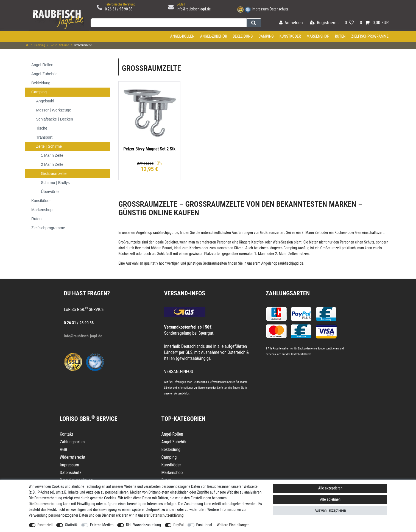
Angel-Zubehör (214, 36)
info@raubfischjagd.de (194, 9)
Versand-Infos (182, 394)
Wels (276, 242)
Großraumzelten (272, 233)
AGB (64, 450)
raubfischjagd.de (166, 233)
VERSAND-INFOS (185, 293)
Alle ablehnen (330, 499)
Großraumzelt (330, 248)
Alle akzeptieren (330, 488)
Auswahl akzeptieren (330, 510)
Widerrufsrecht (73, 457)
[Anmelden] (291, 23)
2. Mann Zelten (286, 254)
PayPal (178, 525)
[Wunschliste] (349, 23)
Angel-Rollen (182, 36)
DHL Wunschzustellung (143, 525)
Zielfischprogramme (370, 36)
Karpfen (257, 242)
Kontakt (67, 434)
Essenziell (45, 525)
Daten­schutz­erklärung (167, 515)
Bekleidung (243, 36)
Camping (266, 36)
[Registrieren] (324, 23)
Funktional (204, 525)
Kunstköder (290, 36)
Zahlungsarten (288, 293)
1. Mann (260, 254)
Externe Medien (102, 525)
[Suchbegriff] (169, 23)
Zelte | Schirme (60, 45)
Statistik (71, 525)
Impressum (260, 9)
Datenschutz (279, 9)
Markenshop (318, 36)
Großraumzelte (129, 242)
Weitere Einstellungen (233, 525)
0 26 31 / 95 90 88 (119, 9)
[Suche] (254, 23)
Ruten (340, 36)
